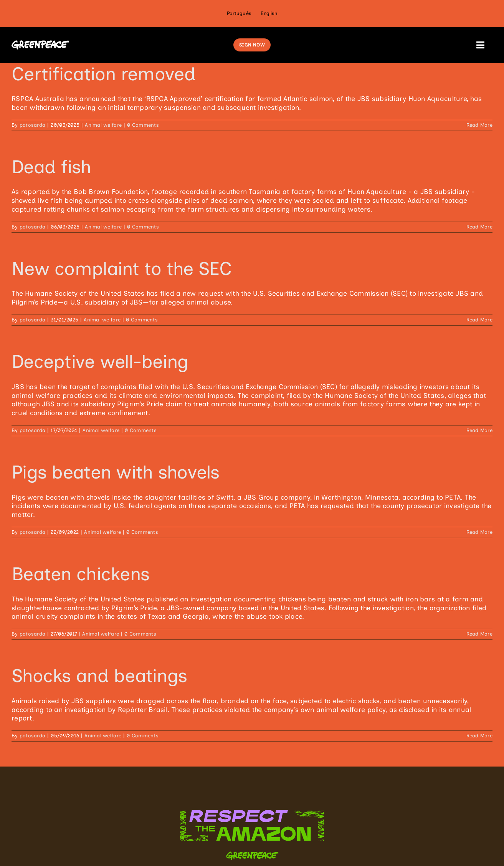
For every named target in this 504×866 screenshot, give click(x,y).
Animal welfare (103, 125)
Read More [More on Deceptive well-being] (479, 430)
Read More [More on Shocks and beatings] (479, 736)
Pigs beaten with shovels (116, 472)
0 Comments (143, 125)
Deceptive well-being (100, 361)
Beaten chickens (80, 574)
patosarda (32, 125)
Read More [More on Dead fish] (479, 227)
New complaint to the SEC (122, 268)
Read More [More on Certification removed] (479, 125)
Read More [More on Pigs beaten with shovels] (479, 532)
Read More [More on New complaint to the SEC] (479, 320)
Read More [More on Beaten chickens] (479, 634)
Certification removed (103, 74)
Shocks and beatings (99, 676)
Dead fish (51, 167)
